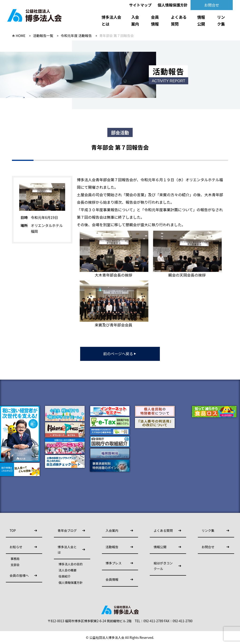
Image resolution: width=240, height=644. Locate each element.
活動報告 (112, 547)
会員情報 (155, 20)
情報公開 (201, 20)
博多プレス (114, 563)
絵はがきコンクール (163, 566)
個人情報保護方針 (172, 5)
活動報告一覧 (43, 35)
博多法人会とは (111, 20)
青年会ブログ (67, 530)
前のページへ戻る (120, 354)
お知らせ (16, 547)
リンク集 (221, 20)
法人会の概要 (68, 570)
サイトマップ (140, 5)
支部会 (15, 565)
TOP (13, 530)
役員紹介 (65, 576)
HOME (21, 35)
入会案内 (135, 20)
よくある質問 (179, 20)
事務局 (15, 559)
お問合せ (212, 5)
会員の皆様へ (19, 575)
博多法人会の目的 (71, 564)
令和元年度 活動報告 (76, 35)
